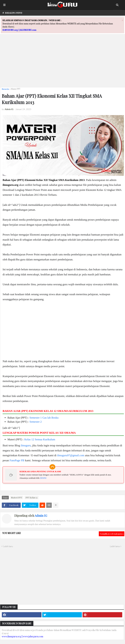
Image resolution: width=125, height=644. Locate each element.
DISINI (43, 478)
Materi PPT (16, 89)
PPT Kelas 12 (31, 497)
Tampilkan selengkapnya (112, 534)
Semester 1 (36, 418)
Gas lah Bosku (50, 418)
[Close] (123, 20)
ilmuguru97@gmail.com (71, 455)
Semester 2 (36, 422)
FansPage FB (17, 460)
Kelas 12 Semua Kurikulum (40, 439)
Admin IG (41, 516)
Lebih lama (115, 546)
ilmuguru (26, 445)
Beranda (5, 89)
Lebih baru (8, 546)
